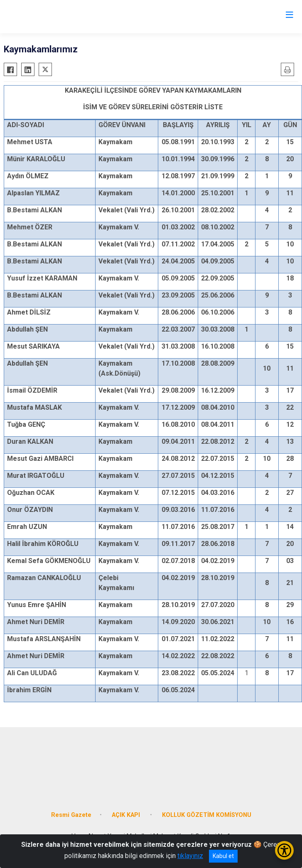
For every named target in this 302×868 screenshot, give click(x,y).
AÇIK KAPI (127, 815)
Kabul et (223, 856)
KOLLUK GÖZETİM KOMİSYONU (207, 815)
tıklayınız (190, 856)
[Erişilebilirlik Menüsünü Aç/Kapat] (284, 850)
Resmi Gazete (71, 815)
